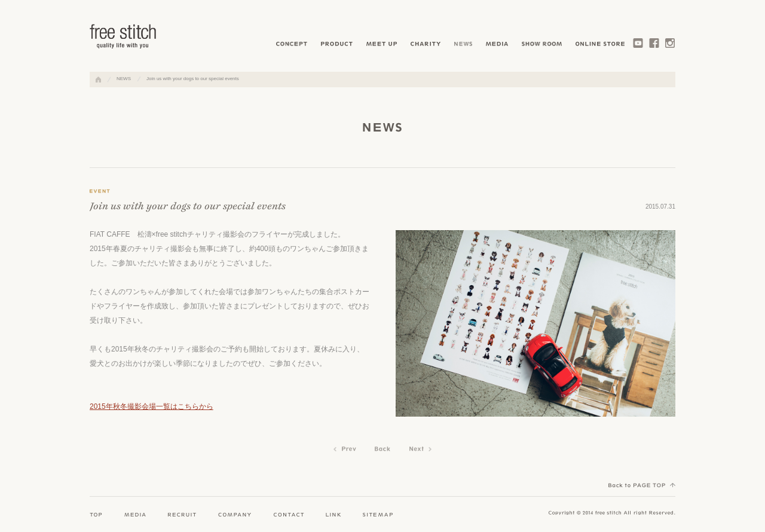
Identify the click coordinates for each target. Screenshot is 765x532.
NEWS (124, 79)
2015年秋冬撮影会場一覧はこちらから (152, 406)
